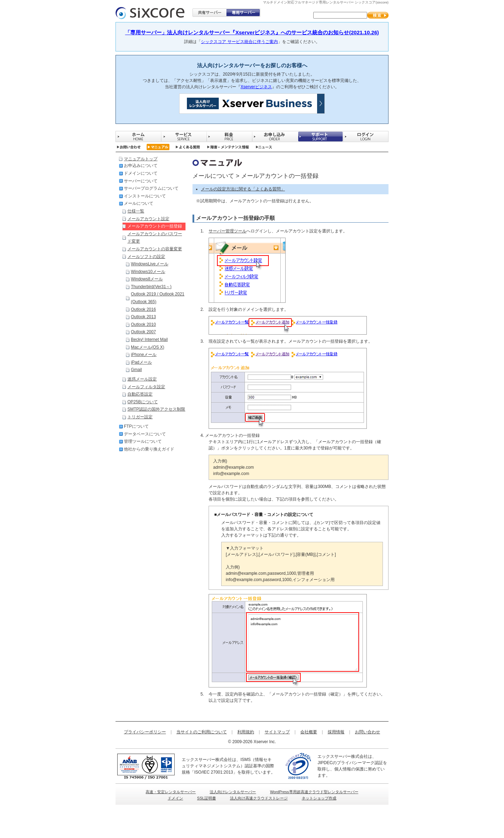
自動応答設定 (140, 394)
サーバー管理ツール (227, 231)
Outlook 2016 (143, 309)
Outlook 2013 (143, 317)
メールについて (139, 203)
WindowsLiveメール (150, 264)
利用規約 (246, 732)
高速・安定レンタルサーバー (171, 792)
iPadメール (141, 362)
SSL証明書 (206, 798)
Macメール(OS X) (148, 347)
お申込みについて (141, 166)
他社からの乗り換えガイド (149, 449)
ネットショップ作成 (319, 798)
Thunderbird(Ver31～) (151, 287)
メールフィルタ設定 (146, 387)
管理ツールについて (143, 441)
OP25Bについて (143, 402)
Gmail (136, 370)
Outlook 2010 (143, 324)
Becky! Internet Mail (149, 340)
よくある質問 (188, 147)
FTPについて (136, 426)
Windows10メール (148, 272)
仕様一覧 (136, 211)
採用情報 (336, 732)
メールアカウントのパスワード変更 (155, 238)
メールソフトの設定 (146, 257)
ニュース (264, 147)
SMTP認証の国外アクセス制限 (156, 409)
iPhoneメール (144, 355)
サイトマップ (277, 732)
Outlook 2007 (143, 332)
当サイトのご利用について (202, 732)
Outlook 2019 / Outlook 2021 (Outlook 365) (158, 298)
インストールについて (145, 196)
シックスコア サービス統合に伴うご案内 (239, 42)
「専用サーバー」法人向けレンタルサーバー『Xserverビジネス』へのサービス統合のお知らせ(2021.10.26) (252, 32)
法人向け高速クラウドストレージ (259, 798)
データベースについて (145, 434)
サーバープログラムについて (151, 188)
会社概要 (309, 732)
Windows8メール (147, 279)
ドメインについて (141, 173)
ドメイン (175, 798)
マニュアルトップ (141, 159)
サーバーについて (141, 181)
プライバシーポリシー (145, 732)
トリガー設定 (140, 417)
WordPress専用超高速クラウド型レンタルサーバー (314, 792)
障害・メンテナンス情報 (228, 147)
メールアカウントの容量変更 (155, 249)
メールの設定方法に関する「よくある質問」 (243, 189)
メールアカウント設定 (148, 219)
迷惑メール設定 (142, 379)
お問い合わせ (129, 147)
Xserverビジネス (256, 87)
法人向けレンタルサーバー (233, 792)
